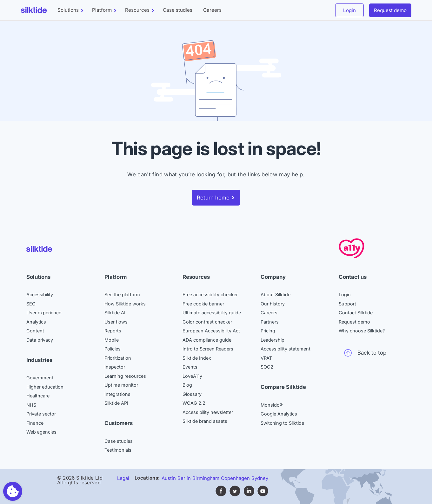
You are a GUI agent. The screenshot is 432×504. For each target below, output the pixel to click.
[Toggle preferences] (13, 491)
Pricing (268, 331)
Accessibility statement (286, 349)
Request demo (390, 10)
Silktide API (116, 403)
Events (190, 367)
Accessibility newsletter (208, 412)
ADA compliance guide (207, 340)
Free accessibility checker (210, 295)
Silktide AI (115, 313)
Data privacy (40, 340)
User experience (44, 313)
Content (35, 331)
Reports (113, 331)
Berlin (184, 478)
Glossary (192, 394)
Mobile (112, 340)
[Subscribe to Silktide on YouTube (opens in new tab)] (263, 495)
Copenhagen (235, 478)
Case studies (178, 10)
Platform (102, 10)
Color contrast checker (207, 322)
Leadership (272, 340)
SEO (31, 304)
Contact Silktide (356, 313)
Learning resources (125, 376)
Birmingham (206, 478)
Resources (137, 10)
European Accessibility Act (211, 331)
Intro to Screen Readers (208, 349)
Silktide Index (197, 358)
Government (40, 378)
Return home (213, 198)
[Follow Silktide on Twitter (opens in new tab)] (235, 495)
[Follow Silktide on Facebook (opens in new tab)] (221, 495)
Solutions (68, 10)
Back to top (365, 353)
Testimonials (118, 450)
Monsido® (272, 405)
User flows (116, 322)
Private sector (41, 414)
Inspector (115, 367)
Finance (35, 423)
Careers (212, 10)
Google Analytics (279, 414)
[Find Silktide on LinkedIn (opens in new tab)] (249, 495)
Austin (169, 478)
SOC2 (267, 367)
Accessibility (40, 295)
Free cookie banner (203, 304)
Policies (113, 349)
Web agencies (41, 432)
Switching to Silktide (282, 423)
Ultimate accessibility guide (212, 313)
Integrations (117, 394)
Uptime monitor (121, 385)
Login (349, 10)
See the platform (122, 295)
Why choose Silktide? (362, 331)
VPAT (266, 358)
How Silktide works (125, 304)
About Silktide (276, 295)
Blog (187, 385)
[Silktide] (34, 10)
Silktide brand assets (205, 421)
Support (347, 304)
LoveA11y (192, 376)
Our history (273, 304)
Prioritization (118, 358)
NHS (31, 405)
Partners (270, 322)
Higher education (45, 387)
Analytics (36, 322)
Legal (123, 478)
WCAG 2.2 (194, 403)
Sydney (260, 478)
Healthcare (38, 396)
